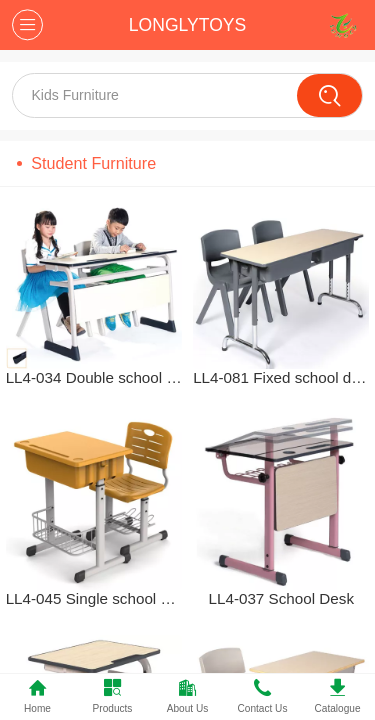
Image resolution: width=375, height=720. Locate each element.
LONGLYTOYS (187, 25)
